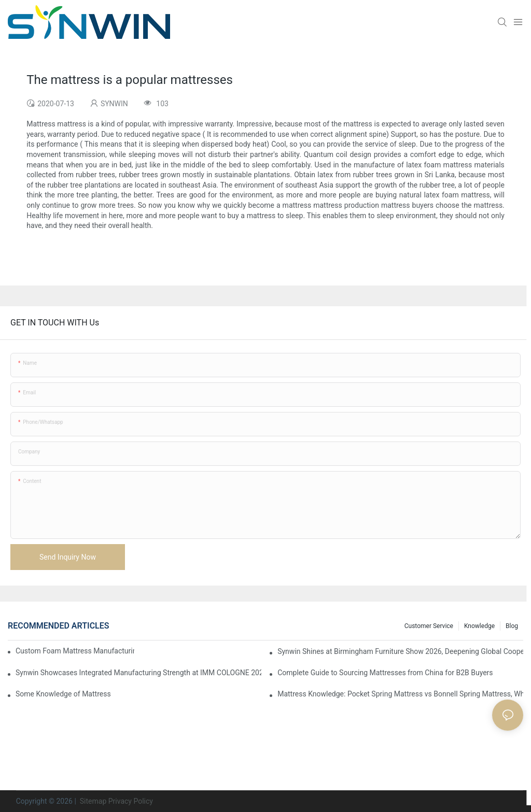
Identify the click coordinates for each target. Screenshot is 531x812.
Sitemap (92, 801)
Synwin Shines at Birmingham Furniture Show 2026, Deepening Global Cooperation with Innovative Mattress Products (400, 651)
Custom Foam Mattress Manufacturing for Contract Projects (75, 651)
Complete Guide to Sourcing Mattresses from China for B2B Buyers (385, 673)
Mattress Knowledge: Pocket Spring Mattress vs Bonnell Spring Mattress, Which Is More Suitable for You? (400, 694)
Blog (512, 626)
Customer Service (429, 626)
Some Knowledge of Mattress (63, 694)
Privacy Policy (131, 801)
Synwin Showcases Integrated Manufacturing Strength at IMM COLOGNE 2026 (138, 673)
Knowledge (479, 626)
